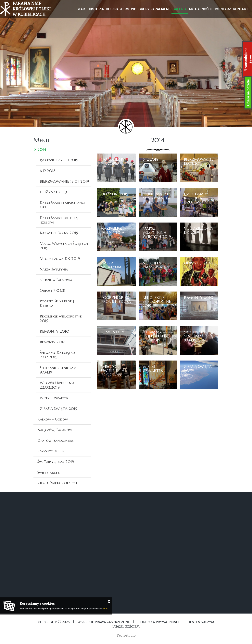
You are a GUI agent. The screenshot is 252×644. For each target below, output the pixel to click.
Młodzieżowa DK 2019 (60, 259)
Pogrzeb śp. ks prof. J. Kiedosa (57, 303)
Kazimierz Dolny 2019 (59, 233)
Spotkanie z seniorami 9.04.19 (59, 370)
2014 (42, 149)
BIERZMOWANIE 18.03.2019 (64, 181)
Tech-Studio (126, 635)
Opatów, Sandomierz (55, 440)
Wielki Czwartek (54, 398)
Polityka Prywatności (159, 622)
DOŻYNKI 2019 (53, 192)
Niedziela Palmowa (56, 280)
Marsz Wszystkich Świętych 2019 (64, 246)
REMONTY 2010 (55, 331)
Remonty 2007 (51, 451)
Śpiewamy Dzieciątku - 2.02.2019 (59, 355)
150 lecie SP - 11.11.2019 (59, 160)
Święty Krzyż (48, 472)
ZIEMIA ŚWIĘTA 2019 (59, 408)
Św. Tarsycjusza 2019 (56, 462)
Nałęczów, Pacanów (55, 430)
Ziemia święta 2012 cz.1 (57, 483)
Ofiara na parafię (248, 93)
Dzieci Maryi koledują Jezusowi (59, 220)
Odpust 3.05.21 (53, 290)
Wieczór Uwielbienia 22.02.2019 (57, 385)
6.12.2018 (48, 171)
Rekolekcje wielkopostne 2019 (61, 318)
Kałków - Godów (53, 419)
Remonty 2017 (52, 342)
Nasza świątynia (54, 269)
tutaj (105, 609)
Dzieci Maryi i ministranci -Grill (64, 205)
